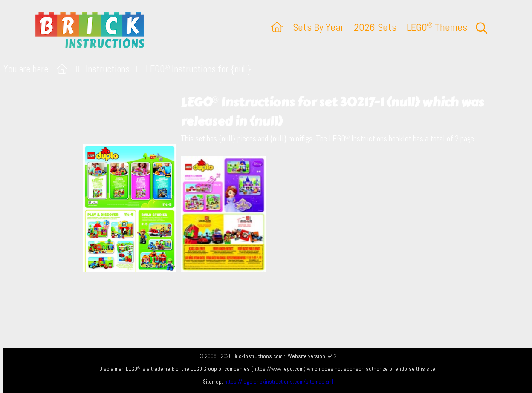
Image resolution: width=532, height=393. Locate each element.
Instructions (108, 69)
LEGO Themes (437, 27)
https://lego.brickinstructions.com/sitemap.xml (279, 382)
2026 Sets (375, 27)
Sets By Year (318, 27)
